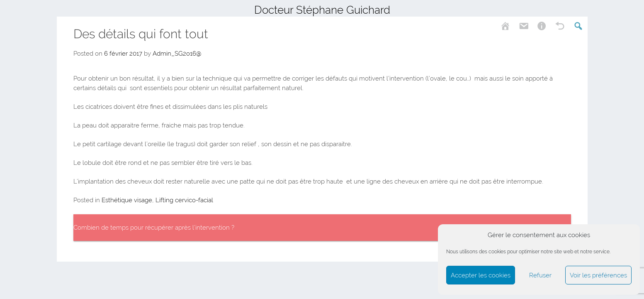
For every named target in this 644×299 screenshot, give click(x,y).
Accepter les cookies (481, 275)
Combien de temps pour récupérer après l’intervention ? (154, 228)
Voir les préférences (598, 275)
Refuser (540, 275)
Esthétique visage (127, 200)
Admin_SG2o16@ (177, 54)
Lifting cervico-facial (184, 200)
